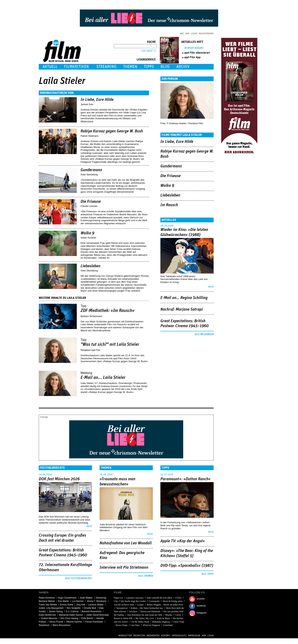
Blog (165, 67)
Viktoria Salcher (74, 622)
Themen (130, 67)
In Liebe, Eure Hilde (97, 100)
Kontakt (166, 635)
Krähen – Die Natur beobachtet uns (147, 608)
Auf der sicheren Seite (124, 605)
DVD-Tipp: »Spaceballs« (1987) (187, 566)
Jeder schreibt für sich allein (159, 598)
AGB (204, 635)
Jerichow (133, 611)
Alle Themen (145, 576)
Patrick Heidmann (90, 136)
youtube (201, 599)
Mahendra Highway (161, 622)
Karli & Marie (164, 618)
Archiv (183, 67)
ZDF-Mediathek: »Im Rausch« (108, 311)
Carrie (178, 615)
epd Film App (192, 57)
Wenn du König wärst (172, 601)
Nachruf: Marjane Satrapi (182, 309)
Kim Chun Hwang (69, 618)
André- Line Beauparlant (51, 608)
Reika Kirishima (47, 598)
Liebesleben (90, 266)
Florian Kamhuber (94, 622)
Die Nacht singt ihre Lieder (133, 601)
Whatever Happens (151, 625)
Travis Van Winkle (48, 605)
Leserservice (146, 60)
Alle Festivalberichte (78, 578)
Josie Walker (86, 598)
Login (194, 33)
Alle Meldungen (204, 334)
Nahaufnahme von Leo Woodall (126, 543)
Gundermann (91, 170)
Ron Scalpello (74, 608)
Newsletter (125, 635)
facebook (201, 606)
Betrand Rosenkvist (92, 611)
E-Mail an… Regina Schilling (184, 298)
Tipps (149, 67)
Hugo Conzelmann (67, 598)
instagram (202, 613)
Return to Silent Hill (123, 618)
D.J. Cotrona (72, 611)
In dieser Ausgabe (194, 48)
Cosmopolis (154, 601)
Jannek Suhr (87, 104)
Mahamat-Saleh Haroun (71, 615)
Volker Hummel (88, 238)
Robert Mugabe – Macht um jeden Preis (165, 605)
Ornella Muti (90, 608)
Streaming (106, 67)
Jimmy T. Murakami (96, 601)
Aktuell (50, 67)
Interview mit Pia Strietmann (124, 568)
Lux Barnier (78, 601)
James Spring (56, 611)
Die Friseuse (91, 202)
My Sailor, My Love (145, 618)
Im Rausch (169, 205)
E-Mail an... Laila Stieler (103, 378)
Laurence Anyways (135, 598)
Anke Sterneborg (89, 175)
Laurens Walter (96, 605)
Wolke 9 (87, 233)
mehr (211, 287)
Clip (116, 601)
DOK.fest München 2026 (59, 479)
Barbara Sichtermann (91, 316)
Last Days (135, 625)
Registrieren (206, 33)
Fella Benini (87, 618)
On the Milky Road (140, 622)
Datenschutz (179, 635)
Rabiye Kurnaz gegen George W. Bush (112, 131)
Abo (182, 33)
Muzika (169, 615)
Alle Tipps (207, 574)
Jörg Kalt (81, 605)
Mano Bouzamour (62, 625)
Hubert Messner (49, 618)
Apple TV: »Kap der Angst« (183, 541)
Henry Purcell (56, 622)
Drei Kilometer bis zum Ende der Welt (145, 615)
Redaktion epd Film (90, 350)
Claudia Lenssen (89, 206)
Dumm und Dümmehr (150, 611)
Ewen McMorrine (47, 615)
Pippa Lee (118, 598)
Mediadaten (153, 635)
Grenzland (168, 625)
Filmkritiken (76, 67)
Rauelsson (44, 625)
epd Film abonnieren (197, 53)
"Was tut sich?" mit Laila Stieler (110, 344)
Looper (141, 605)
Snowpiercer (122, 608)
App (187, 33)
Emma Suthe (66, 605)
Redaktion (139, 635)
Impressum (194, 635)
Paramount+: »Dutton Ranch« (185, 479)
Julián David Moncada (97, 615)
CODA (178, 598)
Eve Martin (63, 601)
